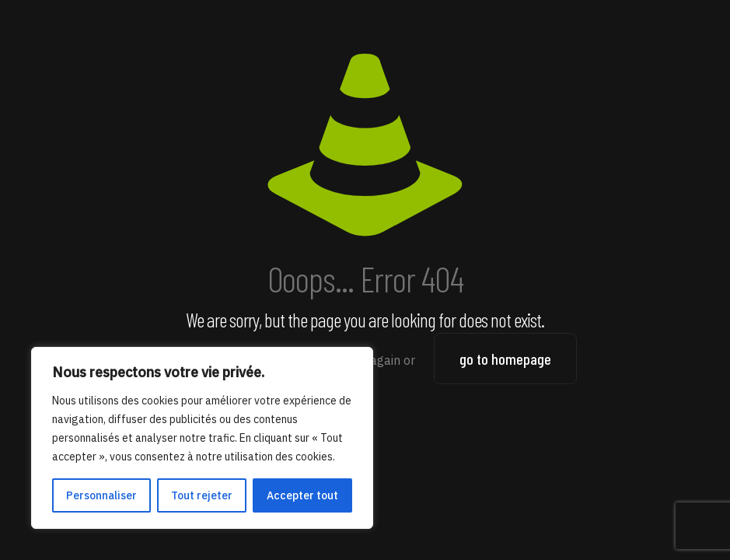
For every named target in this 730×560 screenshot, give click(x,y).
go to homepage (505, 359)
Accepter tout (302, 495)
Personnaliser (101, 495)
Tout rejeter (202, 495)
